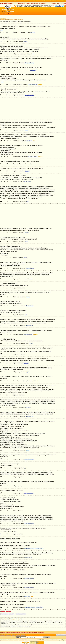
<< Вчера (3, 611)
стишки (23, 635)
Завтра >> (9, 611)
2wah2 (27, 201)
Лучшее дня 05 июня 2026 (6, 3)
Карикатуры (54, 1)
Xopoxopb (27, 171)
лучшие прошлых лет (32, 632)
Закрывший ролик (30, 268)
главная (3, 635)
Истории (15, 1)
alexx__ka (26, 372)
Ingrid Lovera (33, 70)
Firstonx (31, 343)
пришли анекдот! (61, 635)
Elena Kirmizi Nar (29, 306)
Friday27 (25, 41)
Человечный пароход (29, 459)
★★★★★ (40, 84)
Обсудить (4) (15, 164)
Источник (28, 32)
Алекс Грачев (29, 54)
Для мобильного (22, 3)
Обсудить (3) (15, 171)
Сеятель (25, 258)
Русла (26, 242)
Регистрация (63, 3)
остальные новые (16, 632)
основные (9, 632)
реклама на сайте (4, 640)
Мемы (24, 1)
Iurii (24, 288)
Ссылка (15, 41)
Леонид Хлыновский (32, 84)
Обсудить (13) (16, 141)
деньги (2, 82)
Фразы (34, 1)
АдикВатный (28, 408)
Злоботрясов (29, 141)
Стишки (44, 1)
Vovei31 (27, 450)
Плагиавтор (26, 363)
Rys (31, 164)
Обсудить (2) (16, 54)
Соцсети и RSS (35, 3)
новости (26, 640)
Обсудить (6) (15, 70)
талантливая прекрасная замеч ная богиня (34, 548)
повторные (24, 632)
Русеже (27, 233)
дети (1, 30)
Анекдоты (5, 1)
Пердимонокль (28, 182)
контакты (11, 640)
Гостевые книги (42, 3)
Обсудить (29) (16, 32)
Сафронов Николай (29, 95)
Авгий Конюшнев (29, 279)
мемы (14, 635)
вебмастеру (21, 640)
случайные (41, 632)
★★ (33, 54)
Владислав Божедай (30, 63)
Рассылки (28, 3)
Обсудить (15, 182)
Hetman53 (33, 32)
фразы (18, 635)
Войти (58, 3)
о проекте (16, 640)
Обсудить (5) (15, 130)
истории (9, 635)
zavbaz (27, 130)
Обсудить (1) (15, 63)
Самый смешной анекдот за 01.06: (12, 619)
